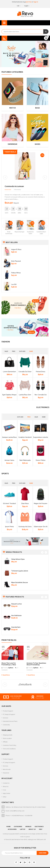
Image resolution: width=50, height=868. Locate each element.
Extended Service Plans (10, 721)
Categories (18, 826)
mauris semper (20, 232)
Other (5, 797)
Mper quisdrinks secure (20, 582)
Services (5, 718)
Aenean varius (9, 460)
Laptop (23, 829)
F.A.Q (4, 790)
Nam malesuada (25, 460)
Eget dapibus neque (9, 395)
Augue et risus (16, 249)
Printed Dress (41, 372)
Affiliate (5, 742)
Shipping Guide (8, 735)
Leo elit (14, 284)
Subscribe (43, 853)
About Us (6, 786)
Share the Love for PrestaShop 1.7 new (9, 664)
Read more (6, 675)
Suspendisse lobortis (41, 437)
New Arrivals (7, 769)
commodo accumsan (14, 186)
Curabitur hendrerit (25, 437)
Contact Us (6, 783)
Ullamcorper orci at (41, 527)
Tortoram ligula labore (20, 571)
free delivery (17, 696)
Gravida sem (16, 627)
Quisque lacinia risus (9, 437)
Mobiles (28, 826)
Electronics (39, 826)
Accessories (12, 829)
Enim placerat (16, 261)
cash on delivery (41, 696)
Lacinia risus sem (25, 395)
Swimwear (12, 144)
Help (41, 829)
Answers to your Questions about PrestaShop (36, 664)
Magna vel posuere (41, 503)
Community (6, 725)
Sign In (36, 2)
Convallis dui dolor (25, 372)
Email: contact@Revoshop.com (15, 811)
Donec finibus (41, 460)
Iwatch (12, 108)
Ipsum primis (9, 527)
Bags (37, 108)
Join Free (29, 2)
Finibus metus (16, 273)
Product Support (8, 711)
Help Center (7, 793)
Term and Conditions (9, 749)
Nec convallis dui (41, 395)
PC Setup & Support (9, 714)
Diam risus (25, 503)
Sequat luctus (16, 604)
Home (8, 826)
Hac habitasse (16, 616)
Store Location (7, 738)
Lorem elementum (9, 372)
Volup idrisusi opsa (18, 559)
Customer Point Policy (10, 745)
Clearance (6, 773)
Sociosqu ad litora (25, 527)
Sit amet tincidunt (9, 503)
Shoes (37, 144)
